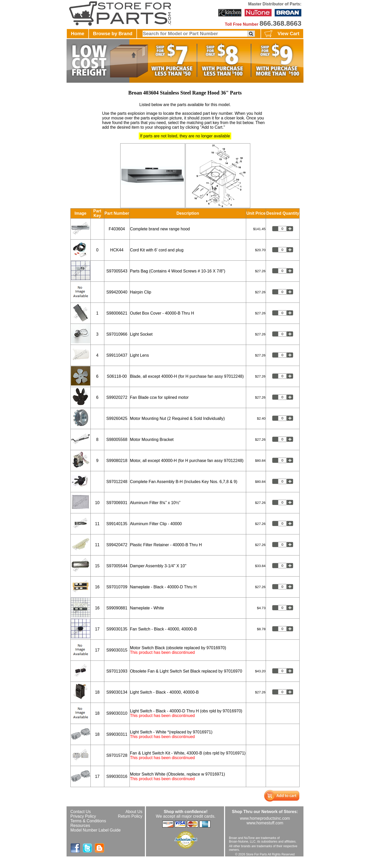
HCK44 (117, 250)
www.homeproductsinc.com (265, 818)
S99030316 (117, 776)
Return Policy (130, 816)
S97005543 (117, 271)
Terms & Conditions (88, 821)
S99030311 (117, 734)
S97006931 (117, 503)
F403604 (117, 229)
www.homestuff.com (265, 823)
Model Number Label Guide (96, 830)
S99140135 (117, 524)
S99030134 (117, 692)
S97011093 (117, 671)
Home (78, 34)
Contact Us (81, 812)
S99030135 (117, 629)
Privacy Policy (83, 816)
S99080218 (117, 461)
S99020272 (117, 397)
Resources (80, 825)
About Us (134, 812)
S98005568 (117, 440)
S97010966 (117, 334)
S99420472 (117, 545)
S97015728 (117, 755)
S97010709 (117, 587)
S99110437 (117, 355)
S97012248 (117, 482)
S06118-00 (117, 376)
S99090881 (117, 608)
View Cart (281, 34)
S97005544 (117, 566)
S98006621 (117, 313)
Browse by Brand (113, 34)
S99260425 (117, 418)
